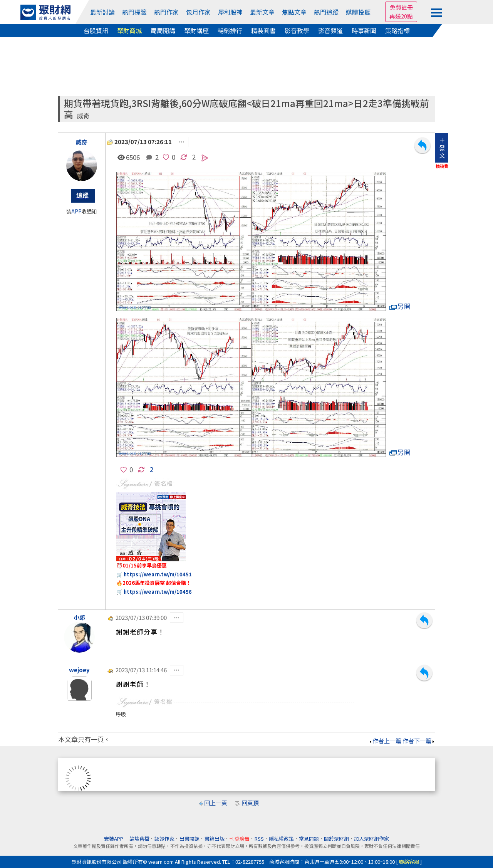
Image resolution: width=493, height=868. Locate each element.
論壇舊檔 (139, 839)
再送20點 (401, 16)
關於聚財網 (336, 839)
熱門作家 (166, 12)
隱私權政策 (281, 839)
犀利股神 (230, 12)
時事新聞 (364, 30)
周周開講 (163, 30)
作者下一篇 (419, 741)
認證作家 (164, 839)
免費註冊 (401, 7)
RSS (259, 839)
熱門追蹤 (326, 12)
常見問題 (309, 839)
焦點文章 (294, 12)
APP (76, 211)
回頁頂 (250, 803)
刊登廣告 (240, 839)
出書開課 (189, 839)
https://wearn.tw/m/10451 (158, 574)
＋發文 (442, 148)
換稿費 (442, 166)
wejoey (79, 670)
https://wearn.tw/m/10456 (158, 592)
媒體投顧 (358, 12)
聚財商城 (129, 30)
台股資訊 (96, 30)
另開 (400, 306)
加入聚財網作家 (371, 839)
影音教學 (297, 30)
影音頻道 (330, 30)
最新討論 (102, 12)
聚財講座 (196, 30)
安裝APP (114, 839)
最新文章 (262, 12)
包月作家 (198, 12)
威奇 (83, 116)
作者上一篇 (385, 741)
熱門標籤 (134, 12)
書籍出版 (215, 839)
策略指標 (397, 30)
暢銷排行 (230, 30)
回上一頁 (216, 803)
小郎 (79, 617)
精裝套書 (263, 30)
